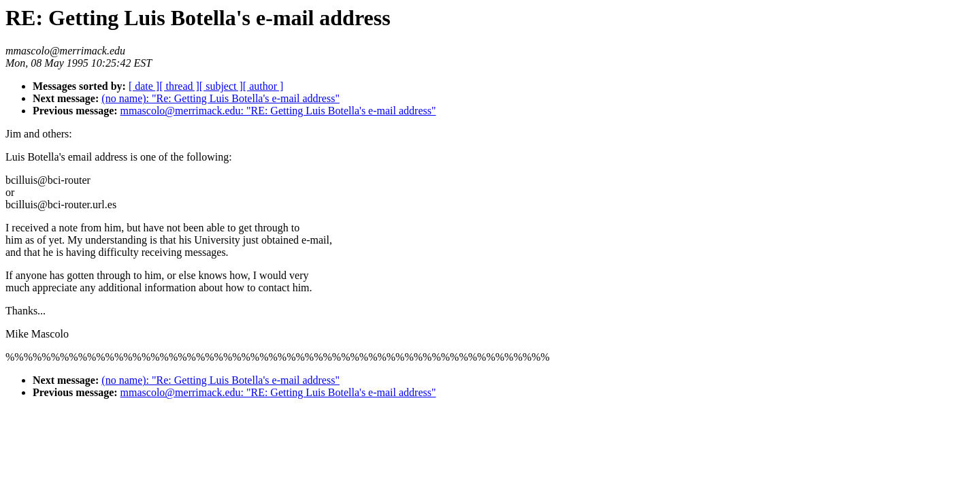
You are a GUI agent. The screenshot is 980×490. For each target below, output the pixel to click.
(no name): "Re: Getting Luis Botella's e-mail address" (220, 98)
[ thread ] (179, 86)
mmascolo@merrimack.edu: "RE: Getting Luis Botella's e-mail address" (278, 111)
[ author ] (263, 86)
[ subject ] (221, 86)
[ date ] (144, 86)
